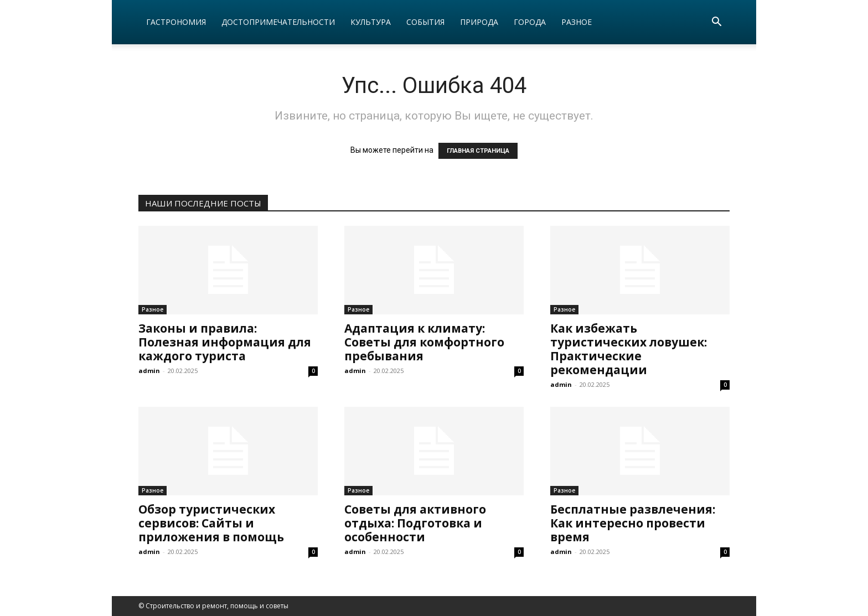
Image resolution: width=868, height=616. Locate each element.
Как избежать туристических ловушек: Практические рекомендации (629, 349)
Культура (371, 22)
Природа (479, 22)
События (425, 22)
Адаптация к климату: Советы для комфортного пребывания (424, 342)
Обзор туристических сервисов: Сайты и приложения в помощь (211, 523)
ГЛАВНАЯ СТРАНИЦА (478, 151)
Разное (577, 22)
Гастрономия (176, 22)
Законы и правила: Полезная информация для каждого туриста (225, 342)
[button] (716, 23)
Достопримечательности (278, 22)
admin (149, 371)
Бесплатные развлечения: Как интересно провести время (633, 523)
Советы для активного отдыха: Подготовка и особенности (415, 523)
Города (530, 22)
